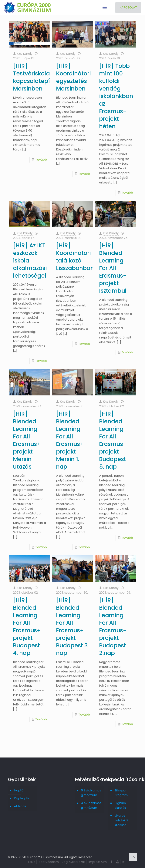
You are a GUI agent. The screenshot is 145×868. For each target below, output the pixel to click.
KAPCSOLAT (128, 7)
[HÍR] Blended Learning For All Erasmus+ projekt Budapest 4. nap (27, 627)
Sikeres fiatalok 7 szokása (121, 820)
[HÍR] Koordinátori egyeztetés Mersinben (73, 77)
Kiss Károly (25, 54)
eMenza (20, 806)
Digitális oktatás (120, 805)
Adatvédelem (49, 862)
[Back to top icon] (133, 857)
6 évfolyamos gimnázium (91, 793)
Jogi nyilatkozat (74, 862)
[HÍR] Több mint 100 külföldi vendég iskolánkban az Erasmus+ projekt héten (116, 96)
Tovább (41, 160)
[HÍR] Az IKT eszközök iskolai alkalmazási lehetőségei (30, 261)
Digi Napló (22, 798)
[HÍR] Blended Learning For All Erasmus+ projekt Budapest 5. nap (113, 440)
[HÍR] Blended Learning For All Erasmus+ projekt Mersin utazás (27, 440)
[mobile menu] (105, 8)
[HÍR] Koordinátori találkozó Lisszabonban (75, 257)
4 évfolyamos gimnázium (91, 805)
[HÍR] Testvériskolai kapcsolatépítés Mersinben (36, 77)
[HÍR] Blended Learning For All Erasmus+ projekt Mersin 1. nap (70, 440)
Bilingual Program (121, 793)
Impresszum (98, 862)
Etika (32, 862)
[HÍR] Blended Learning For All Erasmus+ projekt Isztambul (113, 268)
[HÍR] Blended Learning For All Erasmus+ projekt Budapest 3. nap (72, 627)
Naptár (19, 790)
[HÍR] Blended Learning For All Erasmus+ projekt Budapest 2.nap (113, 627)
